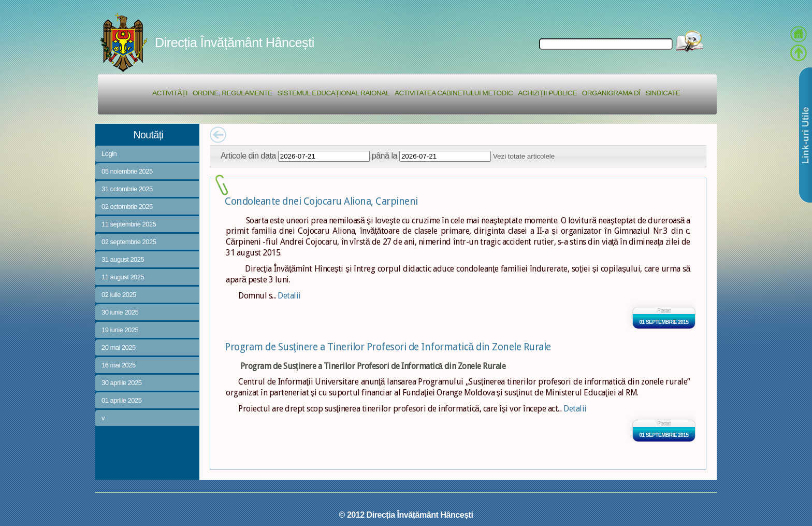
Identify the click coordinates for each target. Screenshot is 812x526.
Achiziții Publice (547, 93)
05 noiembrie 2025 (127, 171)
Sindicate (663, 93)
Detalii (289, 296)
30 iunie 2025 (120, 312)
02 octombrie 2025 (127, 207)
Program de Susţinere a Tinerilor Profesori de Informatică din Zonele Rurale (388, 347)
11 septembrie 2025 (129, 224)
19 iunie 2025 (120, 330)
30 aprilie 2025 (121, 383)
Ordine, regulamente (233, 93)
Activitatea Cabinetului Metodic (454, 93)
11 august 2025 (123, 277)
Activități (170, 93)
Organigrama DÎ (611, 93)
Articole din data (248, 155)
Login (109, 154)
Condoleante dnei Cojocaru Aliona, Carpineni (321, 201)
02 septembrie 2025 (129, 242)
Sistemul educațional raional (334, 93)
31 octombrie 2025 (127, 189)
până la (385, 155)
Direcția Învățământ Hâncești (235, 42)
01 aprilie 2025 (121, 400)
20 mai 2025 (119, 347)
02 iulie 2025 (119, 295)
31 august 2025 (123, 259)
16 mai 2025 (119, 365)
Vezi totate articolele (524, 156)
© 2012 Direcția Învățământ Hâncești (406, 515)
